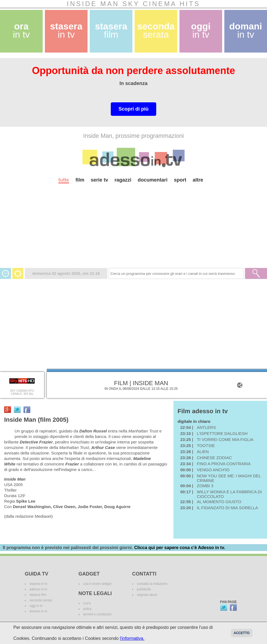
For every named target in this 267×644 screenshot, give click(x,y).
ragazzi (123, 180)
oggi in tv (36, 606)
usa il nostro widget (97, 584)
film (80, 180)
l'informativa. (132, 638)
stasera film (38, 595)
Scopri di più (133, 109)
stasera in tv (38, 584)
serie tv (100, 180)
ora (21, 30)
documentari (152, 180)
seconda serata (41, 600)
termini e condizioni (97, 614)
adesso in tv (38, 589)
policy (87, 609)
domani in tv (38, 611)
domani (246, 30)
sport (180, 180)
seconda (156, 30)
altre (198, 180)
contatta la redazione (152, 584)
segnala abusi (147, 595)
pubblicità (144, 589)
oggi (201, 30)
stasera (66, 30)
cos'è (87, 603)
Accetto (242, 633)
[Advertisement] (133, 229)
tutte (64, 180)
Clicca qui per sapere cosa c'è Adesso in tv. (179, 548)
